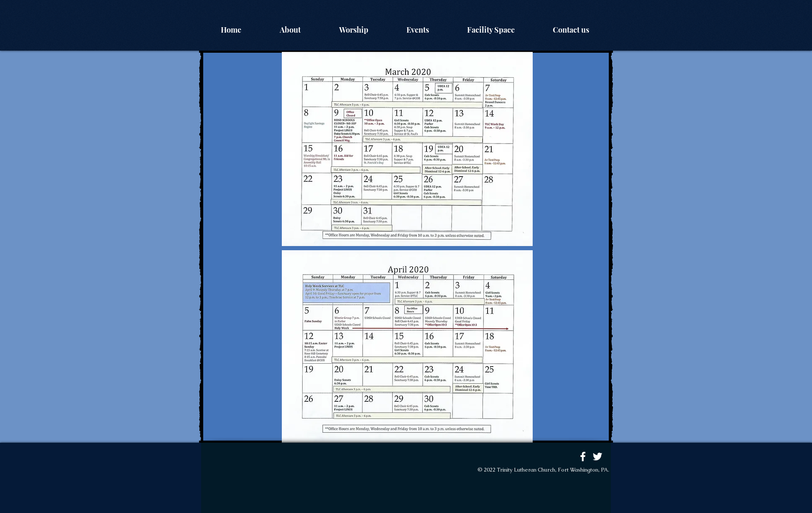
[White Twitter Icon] (598, 457)
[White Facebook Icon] (583, 457)
